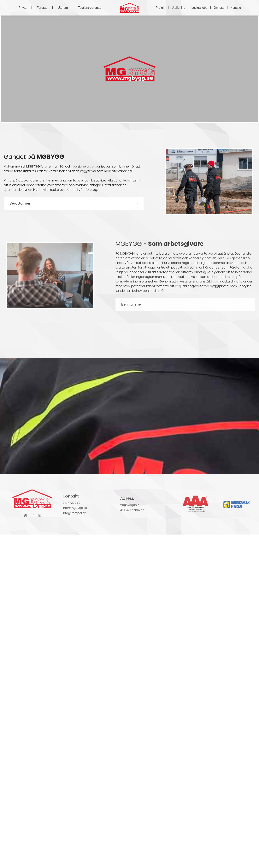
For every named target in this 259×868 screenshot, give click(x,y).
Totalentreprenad (90, 8)
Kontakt (236, 8)
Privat (23, 8)
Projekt (161, 8)
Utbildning (178, 8)
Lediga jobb (200, 8)
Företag (42, 8)
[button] (74, 203)
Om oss (219, 8)
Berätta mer (20, 203)
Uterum (63, 8)
